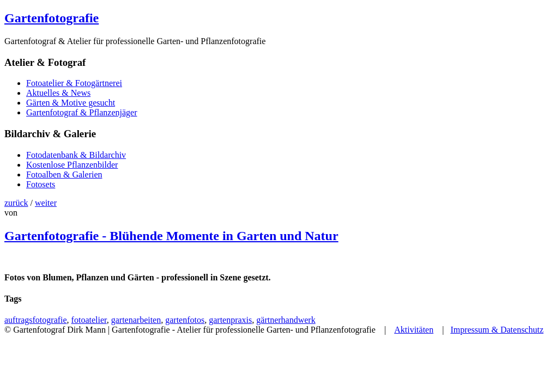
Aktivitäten (414, 330)
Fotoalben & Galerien (64, 174)
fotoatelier (89, 320)
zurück (16, 203)
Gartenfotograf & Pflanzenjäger (81, 112)
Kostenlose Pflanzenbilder (72, 165)
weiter (46, 203)
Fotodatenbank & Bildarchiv (76, 155)
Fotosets (41, 184)
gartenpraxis (230, 320)
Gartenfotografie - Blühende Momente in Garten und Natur (171, 236)
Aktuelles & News (58, 93)
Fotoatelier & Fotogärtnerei (74, 83)
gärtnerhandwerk (286, 320)
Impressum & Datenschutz (497, 330)
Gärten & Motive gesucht (71, 103)
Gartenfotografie (52, 18)
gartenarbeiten (136, 320)
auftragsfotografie (36, 320)
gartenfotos (185, 320)
